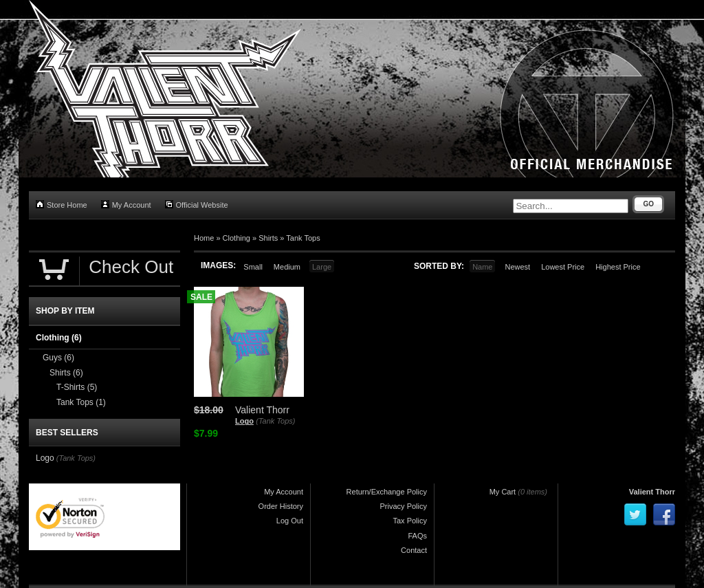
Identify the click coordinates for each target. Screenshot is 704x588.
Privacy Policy (404, 506)
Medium (287, 267)
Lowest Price (563, 267)
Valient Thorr (652, 492)
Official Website (197, 205)
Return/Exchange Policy (387, 492)
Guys (58, 358)
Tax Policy (410, 521)
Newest (517, 267)
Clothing (236, 238)
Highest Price (618, 267)
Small (253, 267)
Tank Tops (303, 238)
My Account (126, 205)
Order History (281, 506)
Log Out (290, 521)
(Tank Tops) (275, 421)
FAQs (417, 536)
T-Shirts (77, 387)
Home (204, 238)
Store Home (62, 205)
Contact (414, 550)
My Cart (503, 492)
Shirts (268, 238)
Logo (244, 421)
